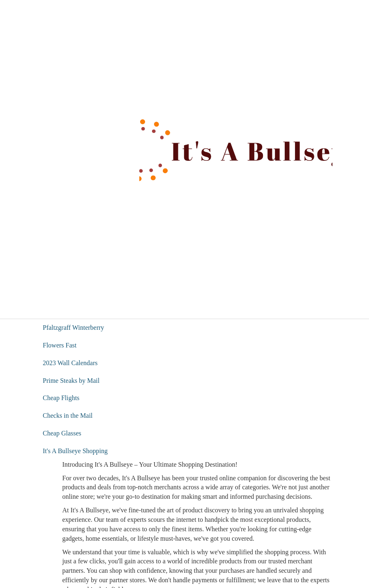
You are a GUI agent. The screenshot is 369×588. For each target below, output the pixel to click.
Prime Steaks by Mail (71, 381)
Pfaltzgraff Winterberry (73, 328)
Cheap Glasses (62, 433)
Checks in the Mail (68, 416)
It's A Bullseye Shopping (75, 451)
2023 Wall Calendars (70, 363)
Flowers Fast (60, 345)
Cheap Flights (61, 398)
